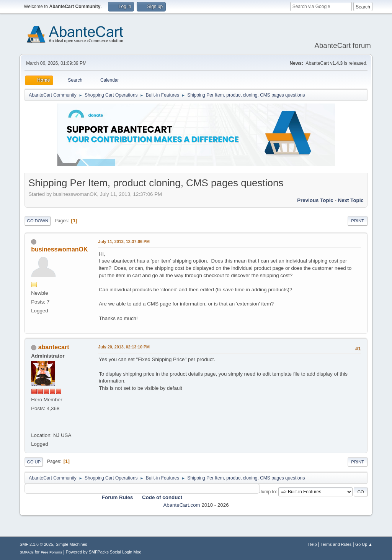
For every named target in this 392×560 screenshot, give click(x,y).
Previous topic (315, 200)
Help (312, 544)
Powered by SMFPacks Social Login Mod (104, 552)
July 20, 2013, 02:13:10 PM (124, 347)
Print (358, 221)
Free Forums (51, 552)
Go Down (38, 221)
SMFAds (27, 552)
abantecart (54, 347)
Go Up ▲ (364, 544)
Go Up (34, 462)
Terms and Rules (336, 544)
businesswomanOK (59, 249)
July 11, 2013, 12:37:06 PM (124, 241)
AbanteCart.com (181, 505)
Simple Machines (72, 544)
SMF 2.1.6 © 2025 (36, 544)
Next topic (351, 200)
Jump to (268, 492)
